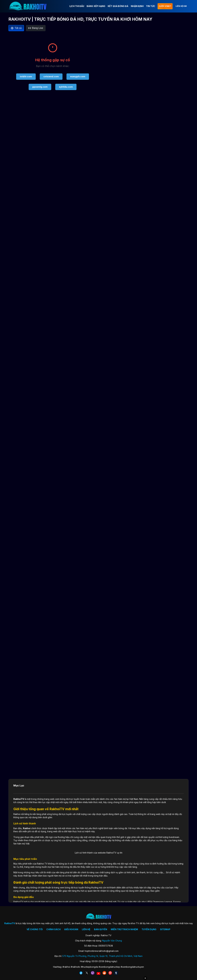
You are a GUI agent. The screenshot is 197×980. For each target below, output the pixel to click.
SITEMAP (165, 929)
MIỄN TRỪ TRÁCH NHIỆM (124, 929)
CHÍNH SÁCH (53, 929)
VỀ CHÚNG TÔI (35, 929)
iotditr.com (26, 76)
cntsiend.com (51, 76)
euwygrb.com (78, 76)
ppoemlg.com (40, 87)
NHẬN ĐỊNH (137, 6)
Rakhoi (27, 828)
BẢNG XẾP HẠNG (96, 6)
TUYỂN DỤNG (149, 929)
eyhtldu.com (66, 87)
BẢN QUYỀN (101, 929)
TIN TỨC (151, 6)
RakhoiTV (19, 799)
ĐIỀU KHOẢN (71, 929)
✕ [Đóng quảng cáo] (145, 978)
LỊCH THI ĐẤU (77, 6)
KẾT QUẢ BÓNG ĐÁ (118, 6)
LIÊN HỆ (86, 929)
